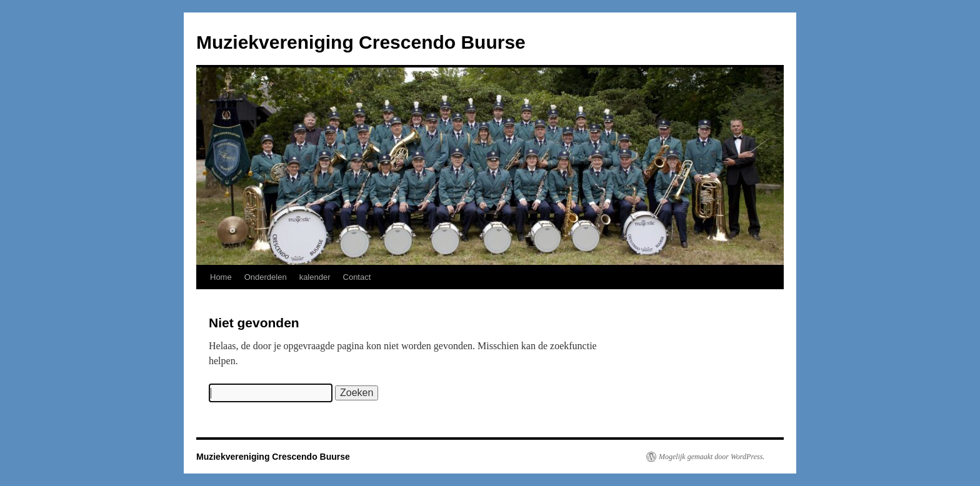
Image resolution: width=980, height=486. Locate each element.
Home (221, 277)
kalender (315, 277)
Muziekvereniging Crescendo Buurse (361, 42)
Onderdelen (266, 277)
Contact (357, 277)
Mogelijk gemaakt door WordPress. (712, 457)
